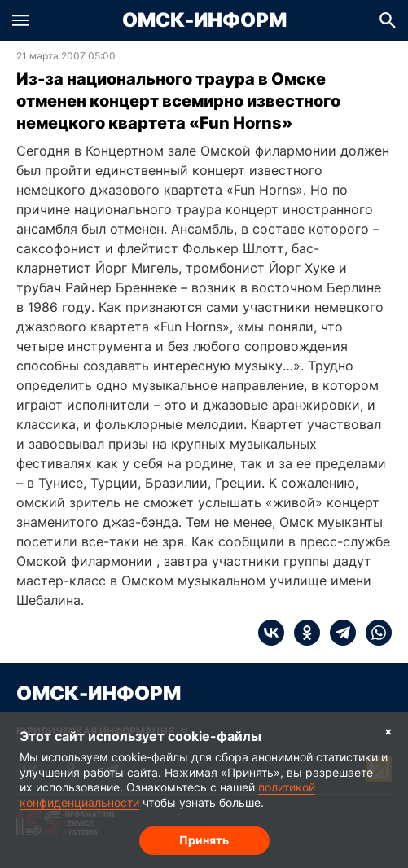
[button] (20, 20)
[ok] (302, 633)
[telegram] (338, 633)
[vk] (271, 633)
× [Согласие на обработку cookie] (388, 731)
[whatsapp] (374, 633)
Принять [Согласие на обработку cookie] (204, 840)
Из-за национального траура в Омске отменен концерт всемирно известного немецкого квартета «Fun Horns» (178, 101)
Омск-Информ (204, 20)
